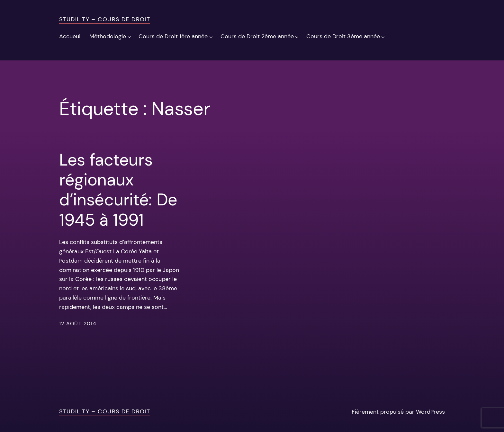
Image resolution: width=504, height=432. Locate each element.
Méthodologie (108, 36)
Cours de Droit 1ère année (173, 36)
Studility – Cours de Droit (105, 19)
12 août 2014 (78, 324)
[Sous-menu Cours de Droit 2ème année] (297, 36)
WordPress (430, 412)
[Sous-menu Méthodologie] (129, 36)
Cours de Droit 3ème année (343, 36)
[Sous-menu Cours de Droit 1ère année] (211, 36)
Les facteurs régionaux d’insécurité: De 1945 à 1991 (118, 190)
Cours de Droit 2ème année (257, 36)
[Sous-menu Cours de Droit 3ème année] (383, 36)
